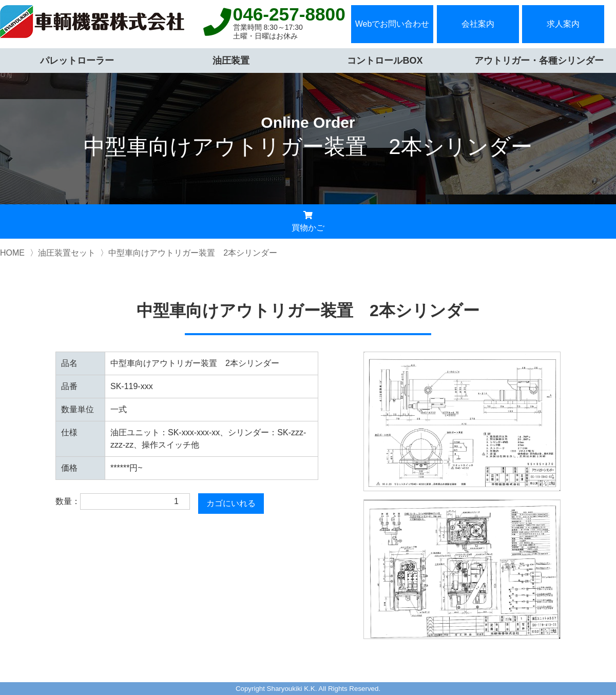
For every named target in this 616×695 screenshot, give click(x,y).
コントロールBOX (385, 61)
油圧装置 (231, 61)
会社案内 (478, 24)
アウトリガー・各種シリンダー (539, 61)
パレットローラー (77, 61)
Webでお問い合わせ (392, 24)
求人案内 (563, 24)
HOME (12, 253)
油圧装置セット (67, 253)
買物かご (308, 221)
